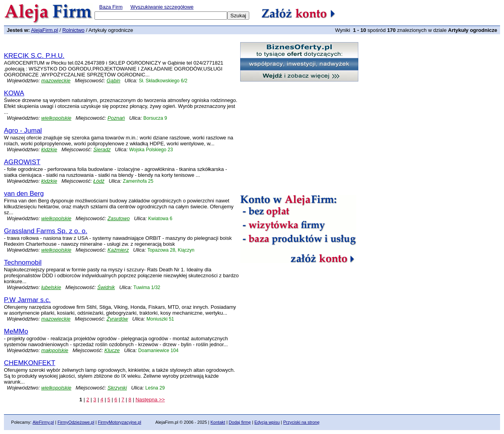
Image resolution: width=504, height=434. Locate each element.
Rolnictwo (73, 30)
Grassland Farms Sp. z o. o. (46, 231)
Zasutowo (119, 218)
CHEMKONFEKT (30, 363)
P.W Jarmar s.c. (27, 300)
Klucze (112, 350)
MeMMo (16, 331)
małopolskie (55, 350)
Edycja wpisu (267, 422)
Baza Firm (111, 7)
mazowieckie (56, 81)
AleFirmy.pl (43, 422)
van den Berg (24, 194)
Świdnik (106, 287)
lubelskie (51, 287)
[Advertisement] (96, 45)
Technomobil (23, 262)
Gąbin (114, 81)
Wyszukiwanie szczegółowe (162, 7)
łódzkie (49, 149)
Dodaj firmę (240, 422)
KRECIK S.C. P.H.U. (34, 56)
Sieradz (102, 149)
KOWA (14, 93)
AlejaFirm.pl (45, 30)
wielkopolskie (57, 118)
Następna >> (150, 400)
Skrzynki (117, 388)
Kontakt (218, 422)
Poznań (116, 118)
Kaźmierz (118, 250)
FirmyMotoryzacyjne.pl (119, 422)
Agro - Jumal (23, 131)
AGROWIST (22, 162)
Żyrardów (117, 319)
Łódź (99, 181)
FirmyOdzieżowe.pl (76, 422)
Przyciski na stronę (301, 422)
